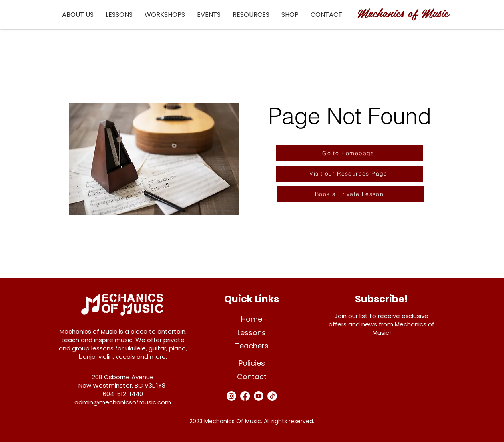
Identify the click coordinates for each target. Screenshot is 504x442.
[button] (78, 15)
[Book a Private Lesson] (350, 194)
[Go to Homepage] (349, 153)
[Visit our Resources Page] (349, 174)
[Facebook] (245, 396)
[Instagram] (231, 396)
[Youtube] (259, 396)
